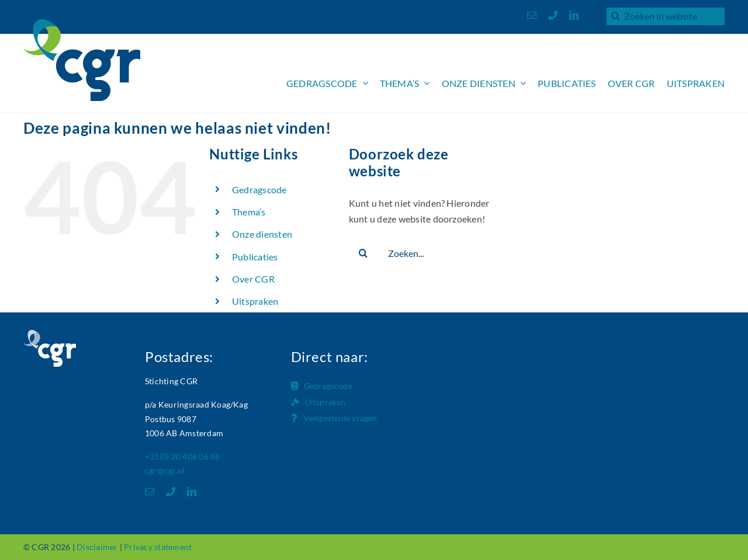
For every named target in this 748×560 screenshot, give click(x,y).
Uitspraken (255, 301)
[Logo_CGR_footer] (50, 334)
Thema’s (249, 212)
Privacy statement (158, 547)
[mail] (532, 15)
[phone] (553, 15)
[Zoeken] (615, 16)
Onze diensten (262, 234)
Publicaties (255, 257)
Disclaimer (97, 547)
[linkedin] (574, 15)
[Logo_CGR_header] (82, 24)
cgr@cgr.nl (165, 470)
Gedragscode (259, 189)
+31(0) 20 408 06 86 (183, 456)
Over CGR (253, 279)
